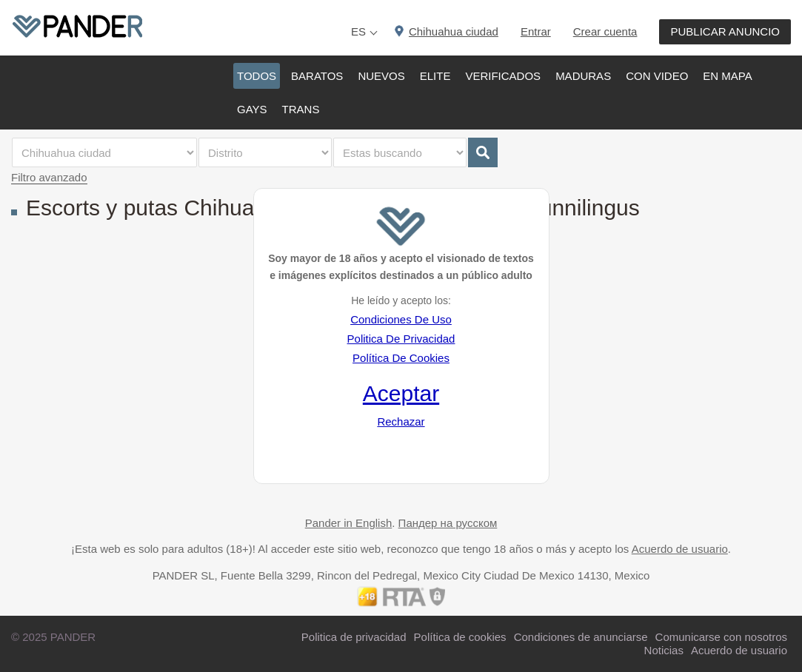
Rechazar (401, 421)
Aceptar (401, 393)
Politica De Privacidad (401, 339)
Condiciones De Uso (401, 319)
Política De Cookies (401, 358)
